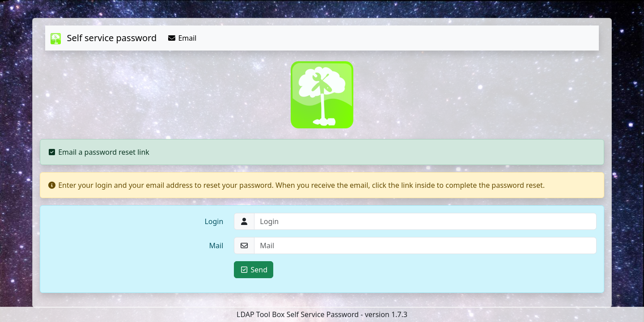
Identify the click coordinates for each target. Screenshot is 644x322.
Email (182, 38)
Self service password (104, 38)
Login (214, 221)
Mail (216, 246)
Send (254, 270)
